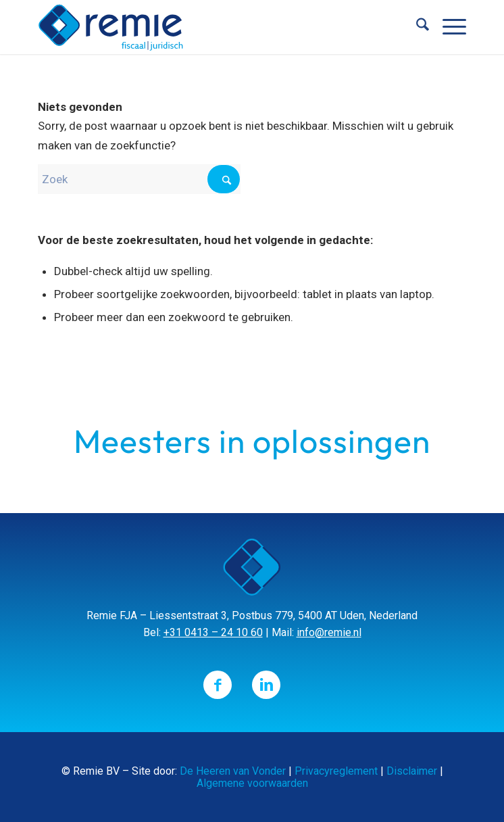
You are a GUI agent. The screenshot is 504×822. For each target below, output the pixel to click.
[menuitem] (416, 27)
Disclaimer (412, 771)
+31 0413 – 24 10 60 (213, 632)
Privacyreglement (336, 771)
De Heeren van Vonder (233, 771)
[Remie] (209, 27)
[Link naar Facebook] (218, 685)
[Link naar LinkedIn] (266, 685)
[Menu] (448, 27)
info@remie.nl (329, 632)
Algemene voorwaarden (252, 783)
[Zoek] (416, 27)
